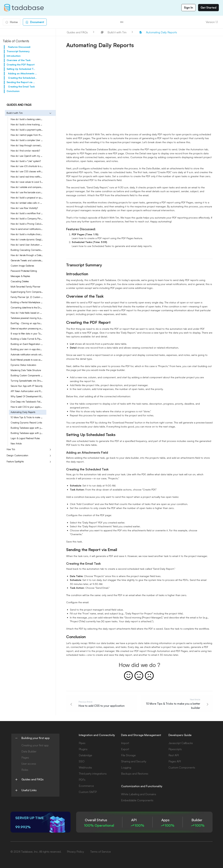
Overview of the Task (19, 60)
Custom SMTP (88, 792)
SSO (82, 761)
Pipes (82, 743)
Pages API (175, 761)
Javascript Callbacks (181, 743)
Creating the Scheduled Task (22, 78)
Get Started (208, 8)
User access (29, 764)
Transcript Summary (18, 51)
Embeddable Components (137, 800)
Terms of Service (101, 852)
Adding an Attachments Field (22, 73)
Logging (126, 767)
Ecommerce (86, 786)
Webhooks (85, 767)
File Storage (128, 755)
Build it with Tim (15, 113)
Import (125, 743)
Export (125, 749)
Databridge (85, 755)
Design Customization (17, 455)
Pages (25, 758)
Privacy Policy (75, 852)
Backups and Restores (135, 774)
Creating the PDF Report (21, 65)
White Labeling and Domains (139, 794)
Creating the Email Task (21, 87)
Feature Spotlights (15, 461)
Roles (25, 770)
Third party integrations (93, 774)
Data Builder (29, 751)
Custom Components (182, 767)
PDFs (82, 780)
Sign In (189, 8)
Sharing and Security (134, 761)
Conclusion (13, 91)
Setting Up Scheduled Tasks (21, 69)
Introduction (14, 56)
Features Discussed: (19, 47)
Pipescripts (175, 749)
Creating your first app (35, 745)
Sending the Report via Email (21, 82)
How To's (11, 449)
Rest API (174, 755)
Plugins (83, 749)
